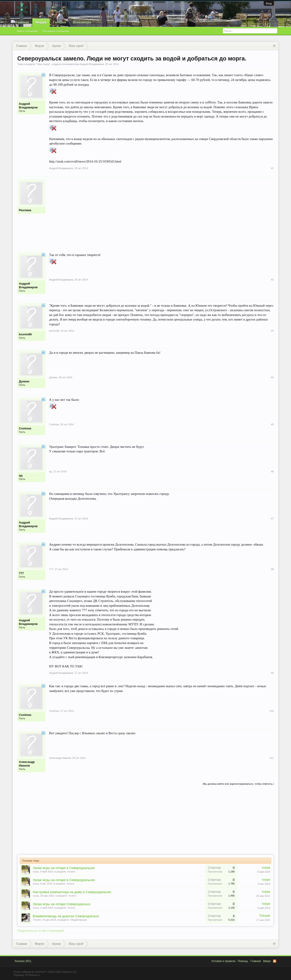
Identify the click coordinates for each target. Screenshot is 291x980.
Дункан (24, 381)
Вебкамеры (82, 22)
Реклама (25, 210)
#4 (272, 377)
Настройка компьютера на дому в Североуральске (72, 892)
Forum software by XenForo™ (45, 972)
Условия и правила (223, 961)
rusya (36, 872)
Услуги (71, 872)
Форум (41, 23)
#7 (272, 519)
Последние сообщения (56, 31)
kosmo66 (25, 334)
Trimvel (37, 920)
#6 (272, 471)
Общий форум (79, 920)
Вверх (267, 961)
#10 (272, 711)
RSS (275, 961)
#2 (272, 280)
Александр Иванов (27, 764)
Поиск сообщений (27, 31)
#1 (272, 168)
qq (21, 475)
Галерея (60, 22)
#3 (272, 331)
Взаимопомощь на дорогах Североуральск (66, 916)
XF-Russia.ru (32, 975)
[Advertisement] (161, 211)
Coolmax (25, 428)
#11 (272, 758)
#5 (272, 424)
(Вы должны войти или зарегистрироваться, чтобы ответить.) (238, 784)
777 (21, 573)
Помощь (243, 961)
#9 (272, 673)
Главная (22, 22)
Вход (269, 3)
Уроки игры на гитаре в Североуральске (64, 868)
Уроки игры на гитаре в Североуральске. (64, 880)
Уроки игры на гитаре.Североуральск (61, 904)
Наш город (43, 64)
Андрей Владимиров (92, 64)
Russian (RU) (23, 961)
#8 (272, 569)
